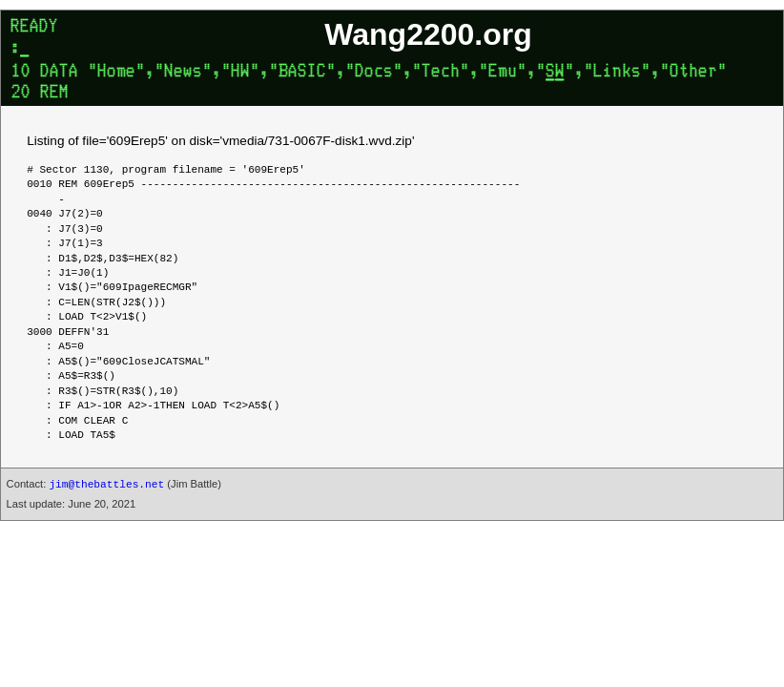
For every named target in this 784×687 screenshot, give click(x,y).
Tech (441, 73)
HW (240, 73)
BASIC (302, 73)
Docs (374, 73)
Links (617, 73)
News (183, 73)
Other (693, 73)
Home (116, 73)
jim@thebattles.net (106, 485)
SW (555, 73)
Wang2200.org (428, 34)
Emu (503, 73)
